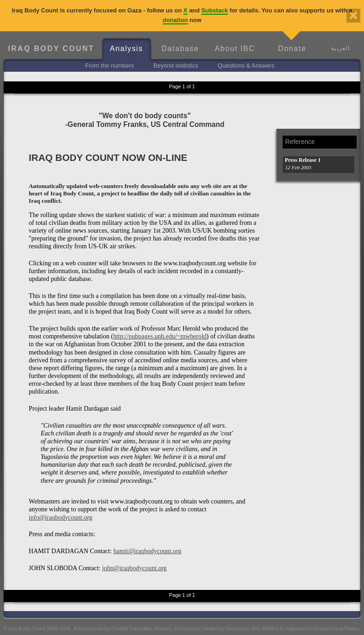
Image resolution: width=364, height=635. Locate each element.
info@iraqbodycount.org (61, 517)
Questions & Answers (246, 66)
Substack (215, 10)
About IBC (235, 49)
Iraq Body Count (51, 49)
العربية (340, 48)
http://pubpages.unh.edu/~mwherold (160, 336)
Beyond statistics (176, 66)
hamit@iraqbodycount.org (148, 551)
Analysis (126, 49)
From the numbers (109, 66)
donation (175, 20)
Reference (300, 142)
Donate (292, 49)
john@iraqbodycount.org (134, 568)
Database (180, 49)
